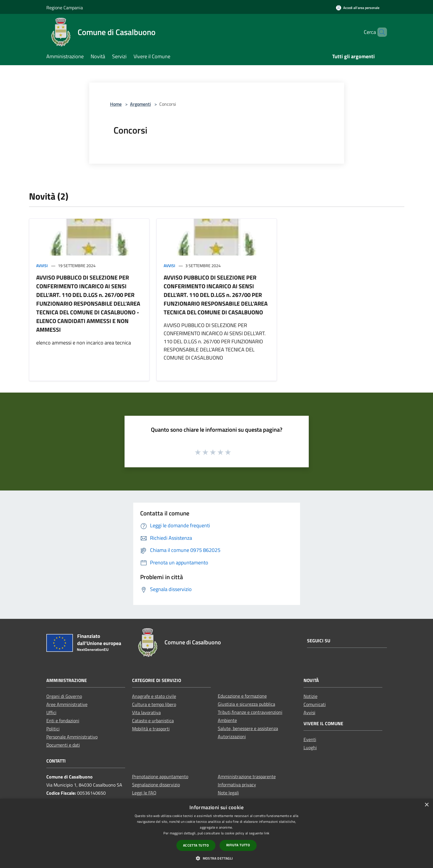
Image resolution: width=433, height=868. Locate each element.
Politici (53, 729)
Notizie (310, 696)
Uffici (51, 712)
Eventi (310, 739)
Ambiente (227, 720)
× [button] (426, 805)
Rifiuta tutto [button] (238, 845)
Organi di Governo (64, 696)
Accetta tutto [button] (196, 845)
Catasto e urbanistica (153, 721)
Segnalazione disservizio (156, 785)
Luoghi (310, 747)
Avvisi (42, 266)
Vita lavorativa (146, 712)
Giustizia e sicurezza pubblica (246, 704)
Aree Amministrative (67, 704)
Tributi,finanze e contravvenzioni (250, 712)
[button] (216, 858)
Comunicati (315, 704)
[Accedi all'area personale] (358, 8)
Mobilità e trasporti (151, 729)
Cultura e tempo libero (154, 704)
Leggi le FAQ (144, 793)
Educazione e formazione (242, 696)
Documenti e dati (63, 745)
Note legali (228, 793)
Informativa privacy (237, 785)
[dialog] (216, 833)
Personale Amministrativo (72, 737)
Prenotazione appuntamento (160, 776)
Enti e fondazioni (63, 721)
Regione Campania (65, 8)
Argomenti (140, 104)
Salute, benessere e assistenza (248, 728)
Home (116, 104)
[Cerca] (380, 32)
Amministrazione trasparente (247, 776)
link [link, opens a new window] (267, 833)
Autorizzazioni (232, 736)
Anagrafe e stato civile (154, 696)
